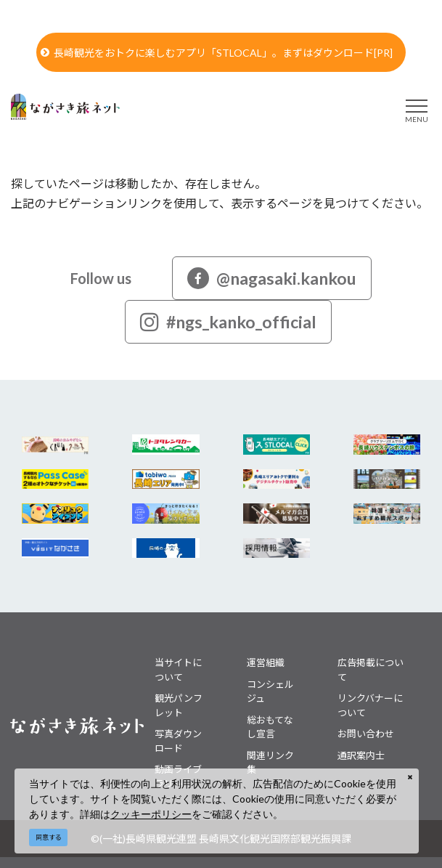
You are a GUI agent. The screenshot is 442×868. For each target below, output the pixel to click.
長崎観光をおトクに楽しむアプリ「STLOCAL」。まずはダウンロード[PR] (217, 53)
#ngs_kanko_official (228, 322)
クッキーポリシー (151, 814)
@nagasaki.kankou (272, 278)
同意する (49, 837)
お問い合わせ (366, 734)
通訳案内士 (361, 755)
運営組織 (266, 662)
